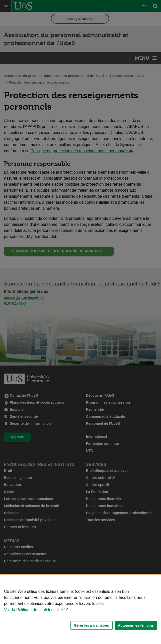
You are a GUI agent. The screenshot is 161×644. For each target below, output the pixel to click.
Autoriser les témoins (136, 625)
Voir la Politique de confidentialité (33, 610)
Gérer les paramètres (92, 625)
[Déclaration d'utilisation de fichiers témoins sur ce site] (80, 609)
